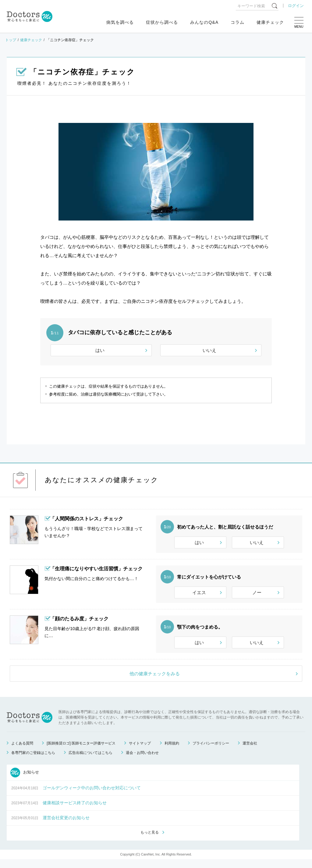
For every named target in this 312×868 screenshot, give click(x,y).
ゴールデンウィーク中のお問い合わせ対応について (92, 796)
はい (100, 350)
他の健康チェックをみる (155, 682)
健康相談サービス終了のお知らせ (75, 811)
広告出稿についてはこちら (90, 761)
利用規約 (172, 751)
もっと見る (150, 841)
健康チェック (270, 22)
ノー (257, 595)
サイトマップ (140, 751)
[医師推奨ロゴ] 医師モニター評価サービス (81, 751)
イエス (199, 595)
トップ (11, 40)
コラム (238, 22)
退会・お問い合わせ (142, 761)
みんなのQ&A (204, 22)
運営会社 (250, 751)
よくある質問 (22, 751)
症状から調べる (162, 22)
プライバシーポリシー (211, 751)
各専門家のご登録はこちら (33, 761)
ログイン (296, 6)
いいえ (209, 350)
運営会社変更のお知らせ (66, 826)
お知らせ (25, 781)
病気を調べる (120, 22)
